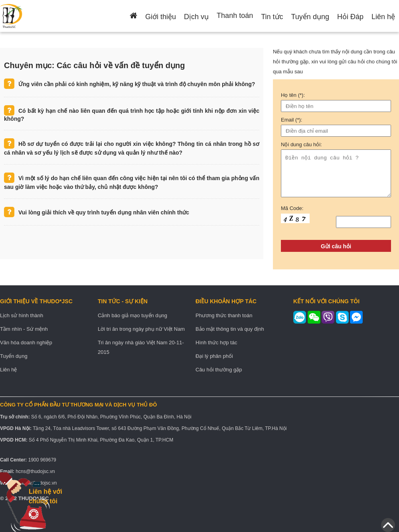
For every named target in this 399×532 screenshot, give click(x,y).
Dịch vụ (196, 17)
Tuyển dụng (310, 17)
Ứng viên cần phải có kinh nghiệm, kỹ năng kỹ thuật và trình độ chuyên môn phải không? (137, 84)
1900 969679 (42, 460)
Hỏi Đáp (350, 17)
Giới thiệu (161, 17)
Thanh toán (235, 16)
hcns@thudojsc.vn (35, 471)
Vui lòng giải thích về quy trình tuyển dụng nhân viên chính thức (104, 212)
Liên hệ (383, 17)
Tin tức (272, 17)
